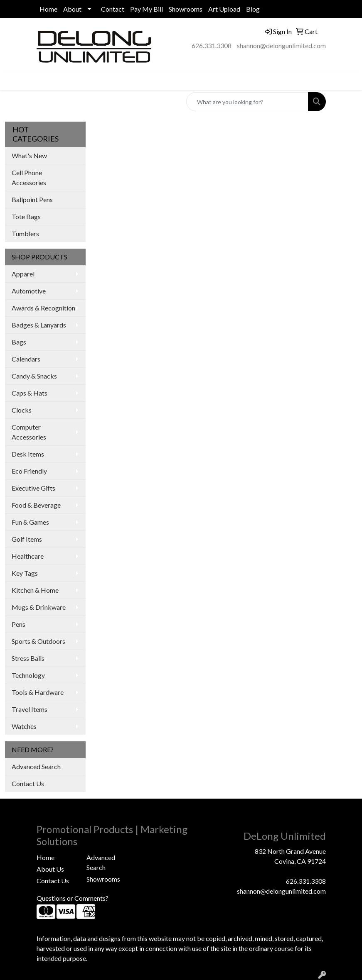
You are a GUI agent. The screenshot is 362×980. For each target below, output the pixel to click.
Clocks (22, 410)
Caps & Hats (30, 393)
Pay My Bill (147, 9)
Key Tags (25, 573)
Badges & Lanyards (39, 325)
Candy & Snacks (34, 376)
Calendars (26, 359)
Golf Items (27, 539)
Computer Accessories (29, 432)
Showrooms (186, 9)
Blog (253, 9)
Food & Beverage (36, 505)
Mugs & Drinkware (39, 607)
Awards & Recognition (43, 308)
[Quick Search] (247, 102)
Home (48, 9)
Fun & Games (30, 522)
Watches (24, 726)
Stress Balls (28, 658)
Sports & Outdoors (38, 641)
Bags (19, 342)
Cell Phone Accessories (29, 177)
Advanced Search (36, 766)
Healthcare (28, 556)
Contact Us (28, 783)
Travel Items (30, 709)
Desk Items (28, 454)
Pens (18, 624)
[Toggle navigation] (13, 81)
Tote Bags (26, 216)
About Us (50, 869)
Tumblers (25, 233)
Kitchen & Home (35, 590)
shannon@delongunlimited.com (281, 45)
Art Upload (224, 9)
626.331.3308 (212, 45)
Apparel (23, 274)
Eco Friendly (29, 471)
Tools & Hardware (38, 692)
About (72, 9)
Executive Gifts (33, 488)
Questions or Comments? (73, 898)
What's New (29, 155)
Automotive (29, 291)
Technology (28, 675)
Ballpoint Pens (32, 199)
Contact (113, 9)
